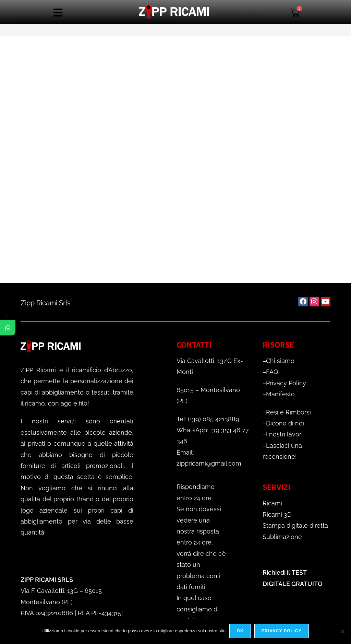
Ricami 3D (277, 514)
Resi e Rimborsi (288, 412)
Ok (241, 632)
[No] (342, 632)
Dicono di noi (285, 423)
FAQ (272, 372)
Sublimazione (282, 537)
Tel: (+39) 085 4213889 (208, 419)
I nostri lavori (284, 434)
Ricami (272, 503)
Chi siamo (280, 361)
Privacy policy (282, 632)
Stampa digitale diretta (295, 525)
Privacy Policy (286, 383)
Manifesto (280, 394)
